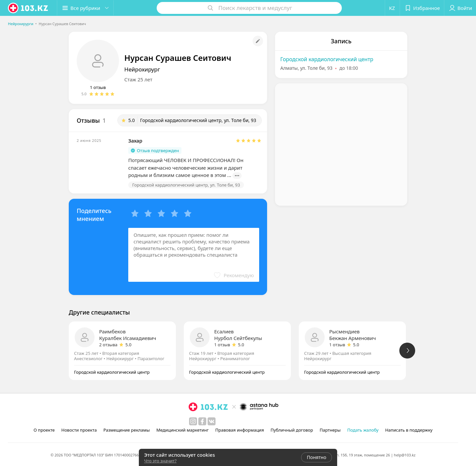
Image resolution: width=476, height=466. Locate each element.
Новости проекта (79, 430)
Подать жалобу (363, 430)
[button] (85, 8)
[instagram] (193, 421)
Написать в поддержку (409, 430)
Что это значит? (160, 461)
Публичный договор (292, 430)
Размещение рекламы (127, 430)
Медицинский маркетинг (182, 430)
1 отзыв (98, 87)
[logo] (28, 8)
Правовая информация (239, 430)
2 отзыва (108, 345)
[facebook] (202, 421)
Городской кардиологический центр (327, 59)
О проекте (44, 430)
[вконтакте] (212, 421)
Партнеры (330, 430)
